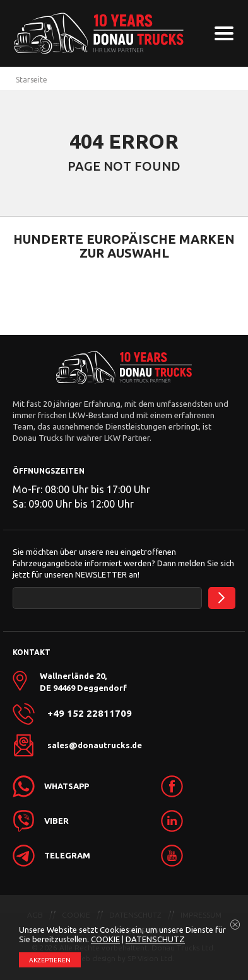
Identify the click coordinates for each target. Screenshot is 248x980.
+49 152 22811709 (90, 714)
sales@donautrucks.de (95, 745)
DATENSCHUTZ (155, 939)
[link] (197, 786)
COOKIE (105, 939)
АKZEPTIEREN (50, 960)
